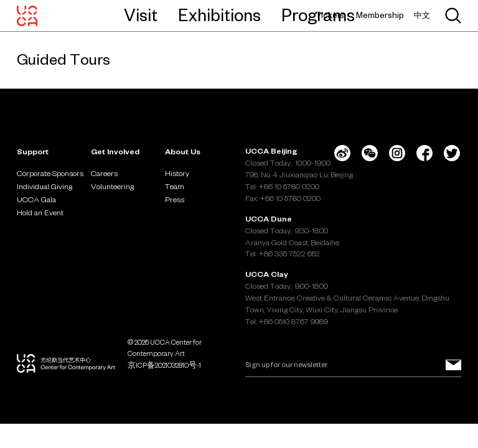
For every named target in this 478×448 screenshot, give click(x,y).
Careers (104, 173)
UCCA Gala (36, 199)
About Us (183, 151)
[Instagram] (397, 153)
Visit (141, 15)
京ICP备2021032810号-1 (164, 365)
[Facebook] (424, 153)
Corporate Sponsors (50, 173)
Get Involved (115, 151)
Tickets (330, 15)
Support (33, 151)
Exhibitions (219, 15)
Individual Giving (45, 186)
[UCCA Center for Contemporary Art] (27, 16)
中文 (422, 15)
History (177, 173)
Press (175, 199)
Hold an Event (40, 212)
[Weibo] (342, 153)
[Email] (353, 365)
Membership (380, 15)
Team (175, 186)
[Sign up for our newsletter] (453, 365)
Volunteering (112, 186)
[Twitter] (452, 153)
